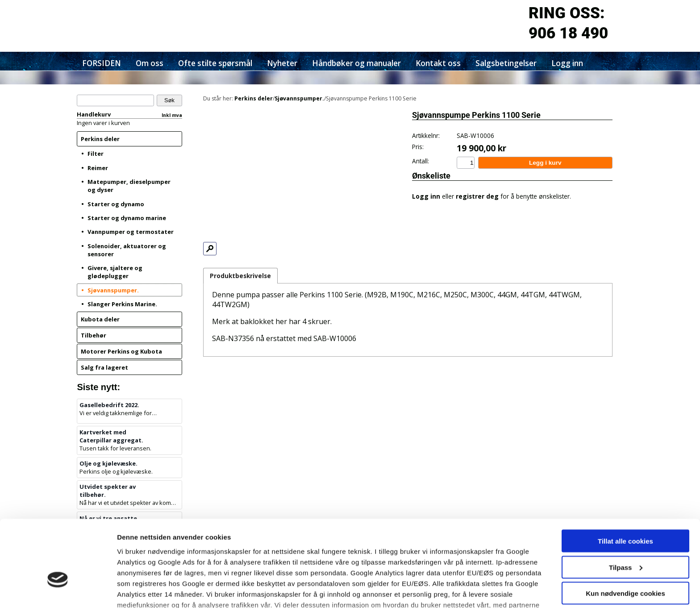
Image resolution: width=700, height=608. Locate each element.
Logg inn (567, 63)
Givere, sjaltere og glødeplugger (115, 272)
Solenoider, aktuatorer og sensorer (127, 250)
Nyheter (282, 63)
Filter (96, 154)
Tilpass (626, 508)
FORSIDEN (102, 63)
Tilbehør (94, 335)
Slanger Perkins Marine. (122, 304)
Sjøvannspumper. (113, 290)
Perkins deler (100, 139)
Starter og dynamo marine (127, 218)
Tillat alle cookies (625, 481)
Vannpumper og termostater (131, 232)
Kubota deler (100, 319)
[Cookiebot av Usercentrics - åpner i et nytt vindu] (58, 591)
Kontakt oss (438, 63)
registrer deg (477, 196)
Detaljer (129, 590)
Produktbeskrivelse (240, 276)
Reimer (98, 168)
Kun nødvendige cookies (625, 534)
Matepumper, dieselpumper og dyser (129, 186)
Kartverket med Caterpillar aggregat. (111, 436)
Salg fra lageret (104, 367)
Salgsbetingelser (506, 63)
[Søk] (115, 100)
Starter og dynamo (116, 204)
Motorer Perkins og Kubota (121, 351)
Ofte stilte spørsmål (215, 63)
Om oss (150, 63)
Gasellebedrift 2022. (109, 405)
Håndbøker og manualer (356, 63)
